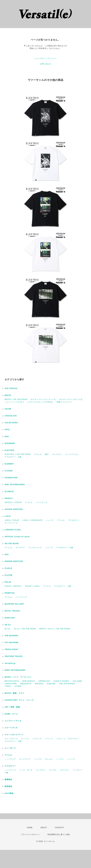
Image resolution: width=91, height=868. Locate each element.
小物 (6, 773)
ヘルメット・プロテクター (67, 739)
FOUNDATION (11, 478)
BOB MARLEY (29, 681)
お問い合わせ (45, 64)
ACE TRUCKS (11, 388)
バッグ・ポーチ (26, 770)
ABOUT (44, 828)
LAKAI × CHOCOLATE (32, 520)
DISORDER (10, 443)
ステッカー (65, 770)
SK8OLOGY (10, 618)
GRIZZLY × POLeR (13, 502)
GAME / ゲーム (11, 714)
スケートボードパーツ (14, 735)
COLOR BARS (11, 423)
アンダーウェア (35, 548)
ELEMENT (9, 464)
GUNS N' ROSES (61, 681)
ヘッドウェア (10, 759)
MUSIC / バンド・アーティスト (18, 677)
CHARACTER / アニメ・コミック (19, 700)
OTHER (18, 686)
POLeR (8, 582)
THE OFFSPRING (67, 684)
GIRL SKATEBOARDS (15, 485)
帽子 (47, 454)
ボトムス (49, 759)
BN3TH (8, 395)
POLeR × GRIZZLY (13, 586)
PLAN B (8, 568)
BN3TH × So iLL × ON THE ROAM (55, 629)
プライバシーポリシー (30, 834)
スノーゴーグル (72, 454)
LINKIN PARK (11, 684)
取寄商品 (8, 786)
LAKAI (8, 516)
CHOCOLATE (11, 416)
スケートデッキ (11, 728)
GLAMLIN (9, 491)
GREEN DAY (44, 681)
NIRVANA (39, 684)
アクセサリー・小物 (13, 457)
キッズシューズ (11, 523)
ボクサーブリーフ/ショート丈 (43, 399)
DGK (7, 437)
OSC (7, 554)
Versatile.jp (10, 663)
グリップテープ (11, 739)
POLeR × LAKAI (32, 586)
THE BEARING (11, 636)
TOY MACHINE (11, 643)
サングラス (57, 454)
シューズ (50, 520)
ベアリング (37, 739)
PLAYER (9, 575)
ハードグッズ (42, 502)
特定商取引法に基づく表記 (59, 834)
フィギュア (78, 770)
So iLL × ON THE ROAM (25, 629)
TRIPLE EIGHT (11, 649)
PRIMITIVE (10, 593)
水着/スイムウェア (64, 402)
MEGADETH (26, 684)
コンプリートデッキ (13, 721)
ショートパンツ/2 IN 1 (14, 402)
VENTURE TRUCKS (14, 656)
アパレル (38, 454)
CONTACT (60, 828)
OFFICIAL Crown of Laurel (17, 537)
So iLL (8, 629)
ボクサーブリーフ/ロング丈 (71, 399)
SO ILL (8, 625)
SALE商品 (9, 793)
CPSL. (8, 430)
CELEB (8, 409)
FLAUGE (9, 471)
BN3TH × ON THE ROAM (16, 399)
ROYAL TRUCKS (12, 611)
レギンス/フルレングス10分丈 (40, 402)
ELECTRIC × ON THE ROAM (18, 454)
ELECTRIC (10, 450)
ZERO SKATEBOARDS (15, 670)
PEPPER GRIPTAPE (14, 561)
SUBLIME (51, 684)
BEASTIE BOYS (12, 681)
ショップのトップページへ (45, 58)
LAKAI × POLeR (12, 520)
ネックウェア (25, 759)
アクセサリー (74, 520)
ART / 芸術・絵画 (12, 707)
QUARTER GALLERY (14, 604)
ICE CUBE (77, 681)
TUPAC (8, 686)
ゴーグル (53, 770)
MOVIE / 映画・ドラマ (14, 693)
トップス (38, 759)
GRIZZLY (9, 498)
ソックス (60, 759)
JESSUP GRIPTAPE (14, 509)
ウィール (25, 739)
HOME (30, 828)
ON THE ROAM (12, 544)
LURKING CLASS (13, 530)
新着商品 (8, 780)
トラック (49, 739)
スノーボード (10, 748)
